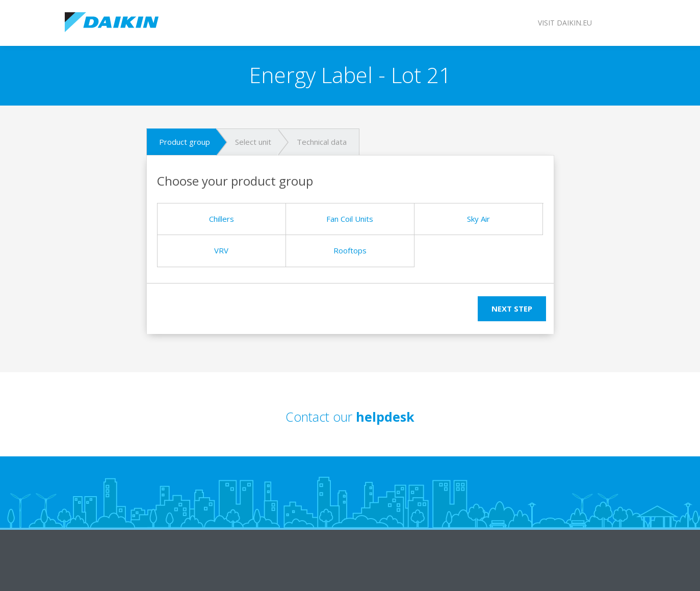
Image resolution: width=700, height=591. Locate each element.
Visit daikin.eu (565, 23)
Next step (512, 309)
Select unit (253, 142)
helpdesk (385, 417)
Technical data (322, 142)
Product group (185, 142)
